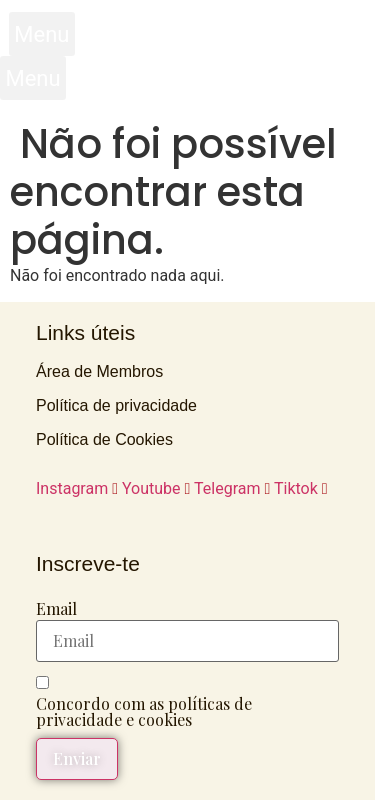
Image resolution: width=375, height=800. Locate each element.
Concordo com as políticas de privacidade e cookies (144, 712)
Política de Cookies (104, 439)
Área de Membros (99, 371)
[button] (42, 34)
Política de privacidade (116, 405)
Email (56, 609)
